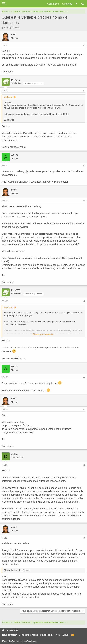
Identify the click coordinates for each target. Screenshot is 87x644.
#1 (84, 45)
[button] (4, 4)
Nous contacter (9, 635)
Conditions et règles (28, 635)
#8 (84, 465)
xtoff (6, 28)
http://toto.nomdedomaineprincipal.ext (57, 498)
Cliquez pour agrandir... (44, 334)
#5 (84, 301)
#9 (84, 538)
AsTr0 (15, 155)
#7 (84, 410)
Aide (58, 635)
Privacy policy (47, 635)
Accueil (66, 635)
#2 (84, 91)
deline (15, 454)
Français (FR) (10, 630)
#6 (84, 377)
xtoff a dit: (8, 97)
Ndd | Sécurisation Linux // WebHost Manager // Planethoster (35, 182)
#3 (84, 166)
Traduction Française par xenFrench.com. (20, 641)
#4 (84, 201)
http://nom (74, 495)
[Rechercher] (82, 4)
